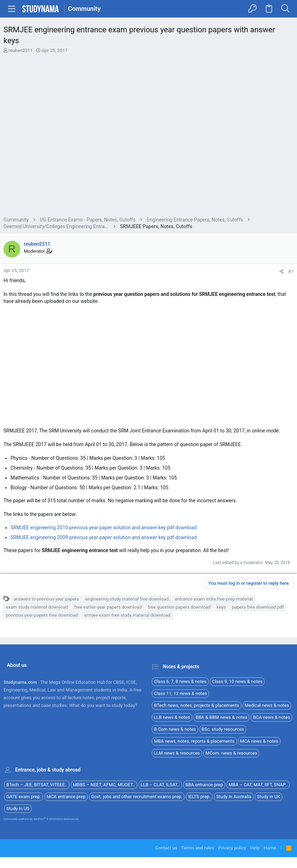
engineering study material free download (127, 599)
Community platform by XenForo (41, 819)
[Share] (281, 271)
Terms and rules (198, 848)
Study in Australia (234, 797)
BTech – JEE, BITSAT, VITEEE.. (37, 785)
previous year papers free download (42, 615)
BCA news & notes (271, 717)
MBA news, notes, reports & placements (194, 741)
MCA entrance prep (66, 797)
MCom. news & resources (231, 753)
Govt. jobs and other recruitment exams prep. (137, 797)
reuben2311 (21, 50)
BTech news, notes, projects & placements (197, 705)
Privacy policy (232, 848)
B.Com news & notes (175, 729)
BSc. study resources (223, 729)
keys (221, 607)
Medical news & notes (267, 705)
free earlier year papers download (108, 607)
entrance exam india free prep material (214, 599)
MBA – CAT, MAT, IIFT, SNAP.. (258, 785)
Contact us (166, 848)
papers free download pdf (258, 607)
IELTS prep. (199, 797)
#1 (291, 271)
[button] (12, 9)
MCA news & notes (259, 741)
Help (255, 848)
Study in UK (269, 797)
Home (270, 848)
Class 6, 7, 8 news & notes (180, 681)
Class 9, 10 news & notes (237, 681)
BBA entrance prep (204, 785)
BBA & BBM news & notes (222, 717)
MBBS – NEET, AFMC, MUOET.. (104, 785)
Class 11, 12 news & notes (180, 693)
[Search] (285, 9)
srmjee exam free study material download (127, 615)
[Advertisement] (148, 136)
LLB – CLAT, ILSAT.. (160, 785)
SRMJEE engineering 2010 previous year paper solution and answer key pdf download (104, 528)
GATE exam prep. (24, 797)
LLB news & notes (172, 717)
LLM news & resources (177, 753)
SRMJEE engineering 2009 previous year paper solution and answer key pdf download (104, 537)
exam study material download (37, 607)
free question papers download (179, 607)
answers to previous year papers (46, 599)
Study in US (18, 809)
